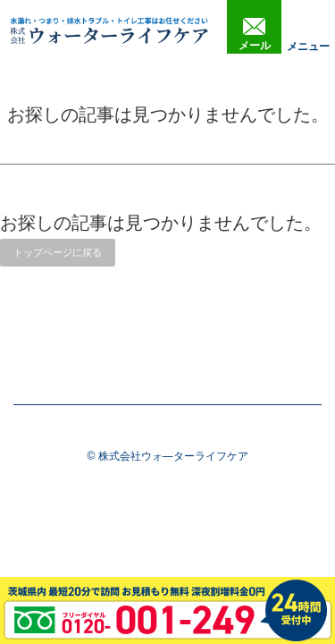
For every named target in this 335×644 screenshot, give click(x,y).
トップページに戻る (58, 252)
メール (255, 35)
